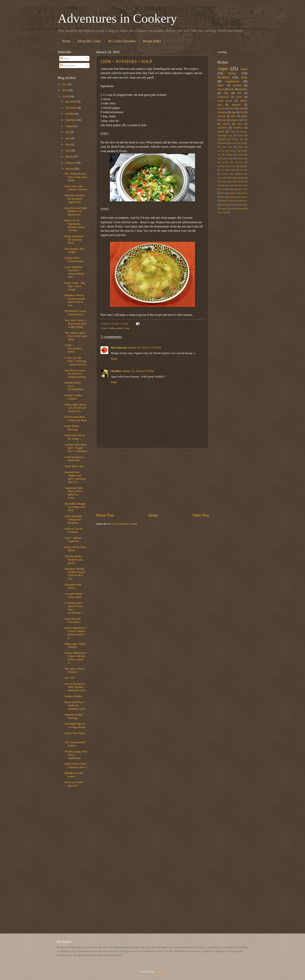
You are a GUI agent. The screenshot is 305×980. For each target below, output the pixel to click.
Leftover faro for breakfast (74, 530)
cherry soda (242, 158)
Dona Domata (119, 348)
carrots (241, 155)
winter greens (225, 101)
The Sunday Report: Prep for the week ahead (76, 177)
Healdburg (222, 139)
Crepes (240, 135)
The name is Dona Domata (75, 670)
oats (222, 189)
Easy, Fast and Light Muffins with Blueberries (76, 211)
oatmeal (221, 116)
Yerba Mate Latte (74, 466)
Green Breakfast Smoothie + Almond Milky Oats (74, 272)
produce (244, 197)
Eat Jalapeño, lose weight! (74, 250)
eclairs (233, 166)
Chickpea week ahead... (73, 586)
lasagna (229, 181)
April (68, 150)
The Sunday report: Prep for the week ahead (76, 336)
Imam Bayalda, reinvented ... (73, 620)
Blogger (159, 972)
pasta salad (242, 189)
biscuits (221, 151)
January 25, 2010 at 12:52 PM (145, 348)
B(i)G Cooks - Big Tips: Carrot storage (75, 286)
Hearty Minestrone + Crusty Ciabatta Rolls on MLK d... (76, 633)
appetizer (236, 105)
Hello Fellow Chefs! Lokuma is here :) (76, 765)
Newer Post (105, 515)
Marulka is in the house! (74, 775)
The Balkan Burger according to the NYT (75, 507)
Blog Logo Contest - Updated (76, 645)
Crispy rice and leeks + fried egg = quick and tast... (76, 361)
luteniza (221, 185)
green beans (223, 178)
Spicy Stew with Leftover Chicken (76, 188)
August (69, 126)
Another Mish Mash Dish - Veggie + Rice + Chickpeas (76, 448)
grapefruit (239, 174)
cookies (225, 162)
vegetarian (232, 81)
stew (226, 93)
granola (225, 174)
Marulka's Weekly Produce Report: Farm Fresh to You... (75, 300)
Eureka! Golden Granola (73, 397)
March (69, 157)
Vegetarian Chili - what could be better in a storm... (74, 493)
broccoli (233, 151)
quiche (235, 201)
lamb (220, 181)
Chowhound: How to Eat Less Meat (75, 419)
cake (241, 108)
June (68, 138)
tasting (224, 205)
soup (127, 328)
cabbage (229, 155)
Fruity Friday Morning (72, 428)
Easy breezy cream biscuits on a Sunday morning (75, 374)
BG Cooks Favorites (122, 41)
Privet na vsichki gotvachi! (74, 784)
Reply (114, 359)
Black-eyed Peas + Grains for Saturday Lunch (75, 706)
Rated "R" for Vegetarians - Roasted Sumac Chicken (75, 225)
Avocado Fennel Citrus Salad (73, 595)
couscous (239, 162)
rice (245, 120)
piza (223, 193)
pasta (233, 116)
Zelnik (244, 143)
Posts (65, 58)
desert (221, 89)
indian (221, 85)
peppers (235, 120)
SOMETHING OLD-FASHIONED (74, 386)
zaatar (241, 209)
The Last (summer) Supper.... (75, 744)
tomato (224, 209)
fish (242, 112)
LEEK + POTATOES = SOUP (126, 61)
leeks (112, 328)
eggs (234, 112)
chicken (237, 85)
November (71, 108)
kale (240, 93)
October (70, 114)
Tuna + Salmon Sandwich (73, 540)
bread (232, 73)
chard (220, 158)
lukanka (240, 181)
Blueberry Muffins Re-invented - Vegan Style (75, 199)
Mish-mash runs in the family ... (75, 437)
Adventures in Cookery (117, 18)
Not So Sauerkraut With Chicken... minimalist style (75, 687)
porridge (232, 197)
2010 (65, 96)
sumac (245, 201)
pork (223, 197)
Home (66, 41)
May (68, 144)
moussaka (234, 185)
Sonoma (234, 143)
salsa (240, 124)
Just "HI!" (70, 678)
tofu (245, 205)
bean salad (227, 147)
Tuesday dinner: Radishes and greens (73, 560)
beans (241, 147)
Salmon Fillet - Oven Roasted (74, 260)
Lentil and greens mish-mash (74, 459)
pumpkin (225, 201)
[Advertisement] (152, 481)
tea (232, 205)
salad (244, 69)
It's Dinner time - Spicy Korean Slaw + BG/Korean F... (74, 608)
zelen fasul (222, 212)
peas (224, 120)
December (71, 102)
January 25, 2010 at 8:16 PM (138, 371)
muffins (243, 89)
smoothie (238, 128)
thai (238, 205)
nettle (245, 185)
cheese (229, 158)
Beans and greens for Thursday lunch (74, 240)
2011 (65, 90)
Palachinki (222, 143)
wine (233, 209)
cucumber (222, 166)
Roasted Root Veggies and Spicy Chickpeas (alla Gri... (75, 477)
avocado (222, 108)
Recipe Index (152, 41)
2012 (65, 84)
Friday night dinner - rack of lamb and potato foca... (76, 408)
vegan (223, 68)
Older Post (201, 515)
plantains (233, 193)
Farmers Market (73, 696)
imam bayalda (238, 178)
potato (120, 328)
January (70, 169)
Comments (68, 66)
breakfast (224, 77)
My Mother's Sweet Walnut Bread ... (75, 313)
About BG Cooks (89, 41)
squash (221, 132)
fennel (233, 170)
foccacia (244, 170)
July (68, 132)
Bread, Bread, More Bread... (75, 549)
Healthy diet (238, 139)
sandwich (222, 128)
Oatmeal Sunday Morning (74, 716)
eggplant (244, 166)
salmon (226, 124)
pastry (244, 116)
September (71, 120)
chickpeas (222, 112)
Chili (232, 132)
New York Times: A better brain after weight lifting (75, 324)
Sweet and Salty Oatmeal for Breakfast (73, 519)
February (70, 163)
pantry (231, 189)
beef (232, 108)
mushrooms (223, 97)
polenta (244, 193)
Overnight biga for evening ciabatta (75, 725)
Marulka (116, 371)
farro (223, 170)
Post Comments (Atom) (124, 524)
